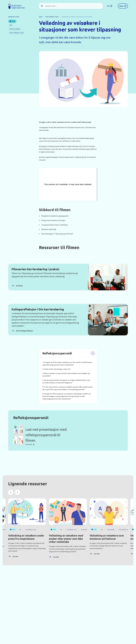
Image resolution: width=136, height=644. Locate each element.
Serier (41, 17)
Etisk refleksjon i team (52, 17)
